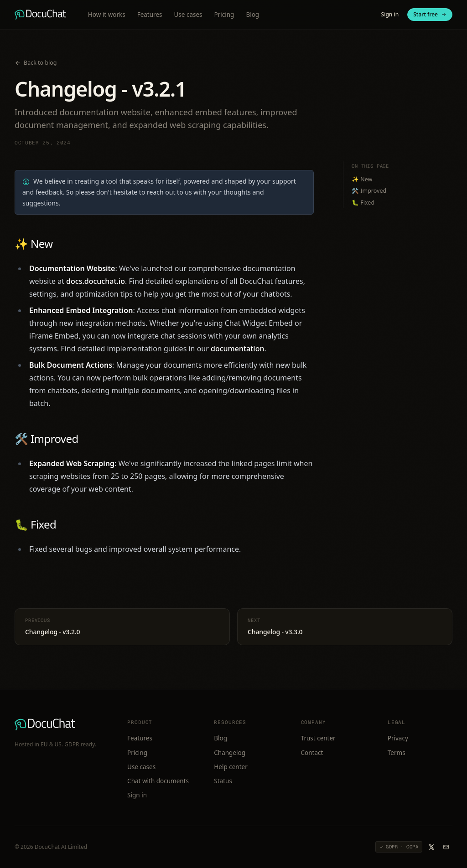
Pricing (224, 15)
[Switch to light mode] (365, 15)
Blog (252, 15)
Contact (312, 753)
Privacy (398, 738)
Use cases (188, 15)
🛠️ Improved (47, 439)
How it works (107, 15)
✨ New (34, 244)
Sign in (390, 14)
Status (223, 781)
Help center (231, 767)
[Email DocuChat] (446, 847)
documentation (238, 349)
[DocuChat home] (40, 15)
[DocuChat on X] (431, 847)
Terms (397, 753)
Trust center (318, 738)
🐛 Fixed (35, 524)
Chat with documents (158, 781)
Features (150, 15)
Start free (430, 14)
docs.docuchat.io (96, 281)
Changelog (230, 753)
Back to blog (36, 63)
